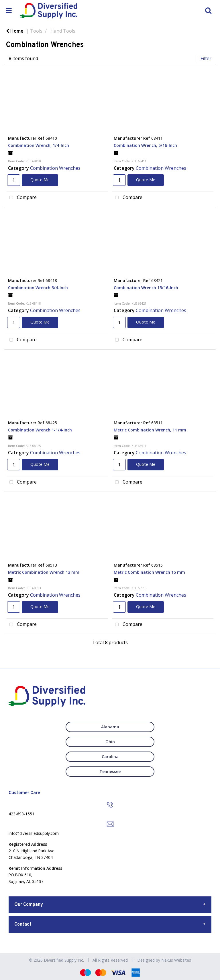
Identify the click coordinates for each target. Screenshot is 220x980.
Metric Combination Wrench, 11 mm (150, 430)
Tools (36, 31)
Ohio (110, 742)
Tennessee (110, 771)
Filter (206, 58)
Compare (22, 198)
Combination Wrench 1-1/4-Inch (40, 430)
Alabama (110, 727)
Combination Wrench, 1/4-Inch (39, 145)
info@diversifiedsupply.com (34, 833)
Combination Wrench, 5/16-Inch (145, 145)
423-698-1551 (21, 814)
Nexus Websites (176, 960)
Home (15, 31)
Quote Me (40, 180)
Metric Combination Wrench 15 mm (149, 572)
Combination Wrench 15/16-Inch (146, 288)
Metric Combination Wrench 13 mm (44, 572)
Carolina (110, 757)
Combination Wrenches (55, 168)
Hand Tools (63, 31)
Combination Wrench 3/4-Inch (38, 288)
